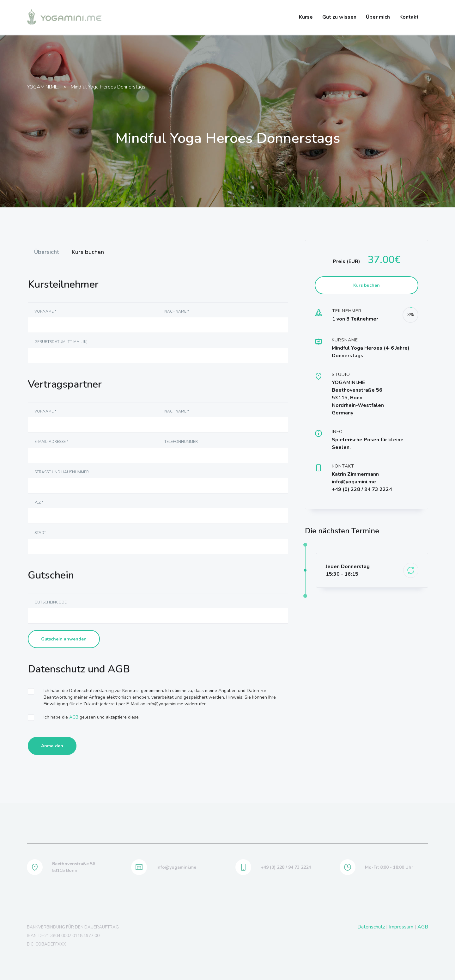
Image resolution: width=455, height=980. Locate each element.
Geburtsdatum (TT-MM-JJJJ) (61, 342)
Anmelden (52, 746)
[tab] (47, 252)
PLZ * (39, 502)
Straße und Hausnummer (62, 472)
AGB (74, 717)
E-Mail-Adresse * (51, 442)
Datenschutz (371, 927)
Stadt (40, 533)
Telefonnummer (181, 442)
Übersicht (47, 252)
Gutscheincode (51, 602)
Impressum (401, 927)
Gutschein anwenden (64, 639)
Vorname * (45, 311)
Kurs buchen (88, 252)
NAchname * (177, 311)
